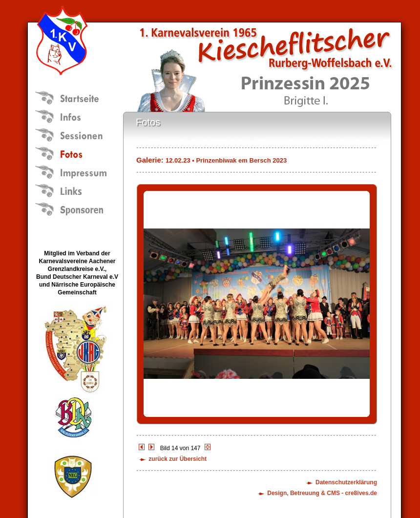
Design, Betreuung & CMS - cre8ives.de (322, 493)
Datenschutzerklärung (346, 482)
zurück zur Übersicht (178, 459)
